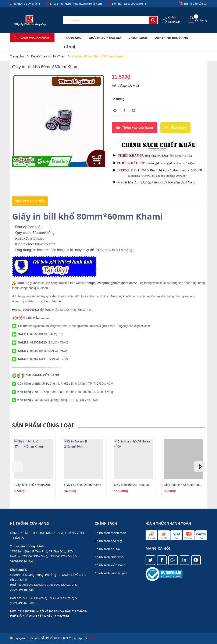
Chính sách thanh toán (110, 533)
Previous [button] (17, 467)
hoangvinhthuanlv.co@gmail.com (80, 4)
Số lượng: (119, 99)
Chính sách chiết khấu (110, 557)
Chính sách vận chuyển (111, 573)
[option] (34, 467)
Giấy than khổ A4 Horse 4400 (133, 485)
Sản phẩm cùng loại (43, 425)
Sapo (91, 638)
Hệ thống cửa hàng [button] (29, 523)
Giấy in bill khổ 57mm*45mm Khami (38, 485)
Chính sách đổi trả (107, 549)
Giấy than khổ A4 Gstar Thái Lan (185, 485)
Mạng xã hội (158, 548)
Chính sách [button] (106, 523)
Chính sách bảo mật (108, 541)
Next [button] (200, 467)
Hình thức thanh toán (168, 523)
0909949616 (139, 4)
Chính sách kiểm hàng (110, 565)
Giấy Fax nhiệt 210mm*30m (83, 485)
